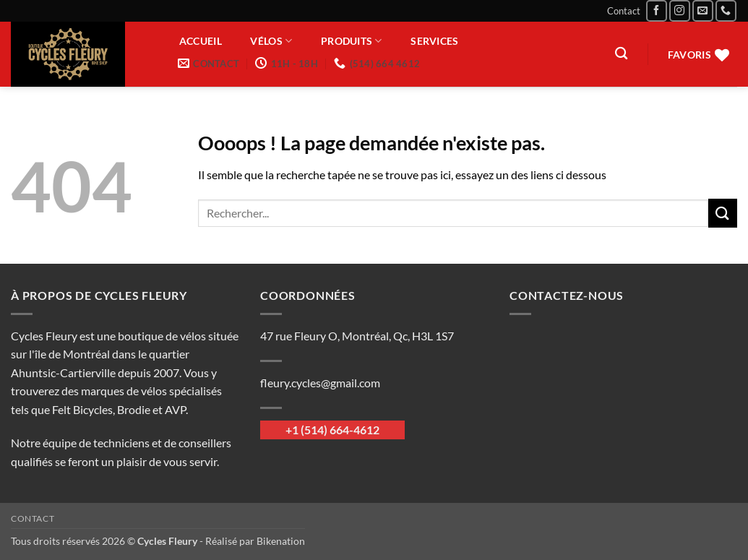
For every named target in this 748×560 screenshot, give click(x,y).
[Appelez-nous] (726, 10)
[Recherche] (621, 54)
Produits (352, 41)
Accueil (201, 41)
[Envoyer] (723, 213)
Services (434, 41)
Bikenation (281, 541)
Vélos (271, 41)
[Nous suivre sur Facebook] (657, 10)
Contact (624, 11)
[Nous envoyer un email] (703, 10)
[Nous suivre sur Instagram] (680, 10)
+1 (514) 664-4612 (332, 430)
